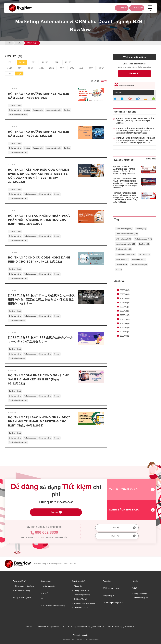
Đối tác (135, 588)
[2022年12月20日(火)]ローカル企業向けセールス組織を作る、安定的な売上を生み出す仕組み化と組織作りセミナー (41, 299)
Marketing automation (54, 110)
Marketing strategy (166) (143, 239)
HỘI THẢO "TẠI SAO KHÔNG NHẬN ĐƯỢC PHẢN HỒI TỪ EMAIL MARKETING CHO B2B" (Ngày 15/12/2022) (39, 220)
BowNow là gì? (20, 581)
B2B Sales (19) (144, 254)
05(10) (52, 68)
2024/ (45, 62)
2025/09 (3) (125, 323)
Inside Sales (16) (122, 259)
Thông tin (78, 586)
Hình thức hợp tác (141, 598)
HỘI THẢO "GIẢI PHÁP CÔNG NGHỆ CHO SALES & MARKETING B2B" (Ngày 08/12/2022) (39, 379)
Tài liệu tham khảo (111, 588)
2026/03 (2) (125, 298)
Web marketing (38, 110)
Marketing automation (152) (126, 244)
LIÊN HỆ (115, 528)
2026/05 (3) (125, 290)
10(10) (101, 68)
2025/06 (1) (125, 336)
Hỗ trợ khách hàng (22, 591)
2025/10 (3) (125, 319)
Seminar (67, 110)
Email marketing (45, 194)
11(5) (9, 74)
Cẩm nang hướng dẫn (112, 603)
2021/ (10, 62)
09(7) (91, 68)
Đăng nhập (108, 595)
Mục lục (29, 627)
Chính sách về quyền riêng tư (49, 627)
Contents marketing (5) (139, 265)
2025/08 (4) (125, 328)
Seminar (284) (141, 229)
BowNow (27, 110)
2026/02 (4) (125, 303)
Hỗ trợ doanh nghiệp (22, 598)
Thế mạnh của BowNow (24, 586)
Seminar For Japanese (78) (126, 254)
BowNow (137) (144, 244)
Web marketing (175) (123, 239)
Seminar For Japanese (17, 320)
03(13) (30, 68)
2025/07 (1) (125, 332)
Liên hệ (135, 581)
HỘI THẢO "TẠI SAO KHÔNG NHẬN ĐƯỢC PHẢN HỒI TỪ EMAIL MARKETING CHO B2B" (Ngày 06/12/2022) (39, 421)
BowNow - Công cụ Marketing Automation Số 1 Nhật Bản (55, 564)
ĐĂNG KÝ (135, 73)
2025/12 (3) (125, 311)
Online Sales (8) (122, 265)
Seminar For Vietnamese (18, 114)
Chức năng (46, 581)
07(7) (72, 68)
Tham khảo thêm (81, 608)
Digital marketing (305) (124, 229)
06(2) (62, 68)
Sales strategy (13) (138, 259)
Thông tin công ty (80, 635)
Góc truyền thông (80, 581)
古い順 (104, 81)
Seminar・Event (15, 105)
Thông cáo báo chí (82, 591)
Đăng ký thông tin (141, 593)
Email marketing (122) (124, 249)
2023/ (33, 62)
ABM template (49, 586)
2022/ (22, 62)
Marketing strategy (30, 194)
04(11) (41, 68)
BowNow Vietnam (127, 85)
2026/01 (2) (125, 307)
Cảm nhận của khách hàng (53, 605)
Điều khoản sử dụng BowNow (120, 627)
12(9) (19, 74)
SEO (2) (119, 270)
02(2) (20, 68)
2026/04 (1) (125, 294)
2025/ (56, 62)
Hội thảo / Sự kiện (81, 599)
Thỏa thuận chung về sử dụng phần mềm (84, 627)
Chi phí (44, 593)
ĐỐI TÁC (115, 536)
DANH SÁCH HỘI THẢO (124, 510)
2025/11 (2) (125, 315)
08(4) (82, 68)
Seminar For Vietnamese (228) (127, 234)
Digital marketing (15, 110)
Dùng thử (107, 581)
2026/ (68, 62)
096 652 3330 (46, 532)
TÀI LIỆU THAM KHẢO (124, 489)
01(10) (10, 68)
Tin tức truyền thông (82, 595)
